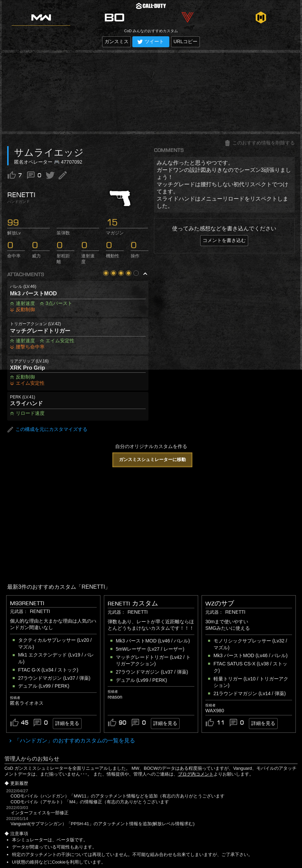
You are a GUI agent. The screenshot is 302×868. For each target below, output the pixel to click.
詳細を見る (67, 723)
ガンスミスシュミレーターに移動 (152, 459)
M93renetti (27, 603)
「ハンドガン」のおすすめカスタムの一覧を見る (74, 741)
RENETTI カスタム (133, 603)
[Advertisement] (151, 92)
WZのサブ (220, 603)
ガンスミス (117, 41)
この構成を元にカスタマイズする (47, 430)
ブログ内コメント (196, 774)
